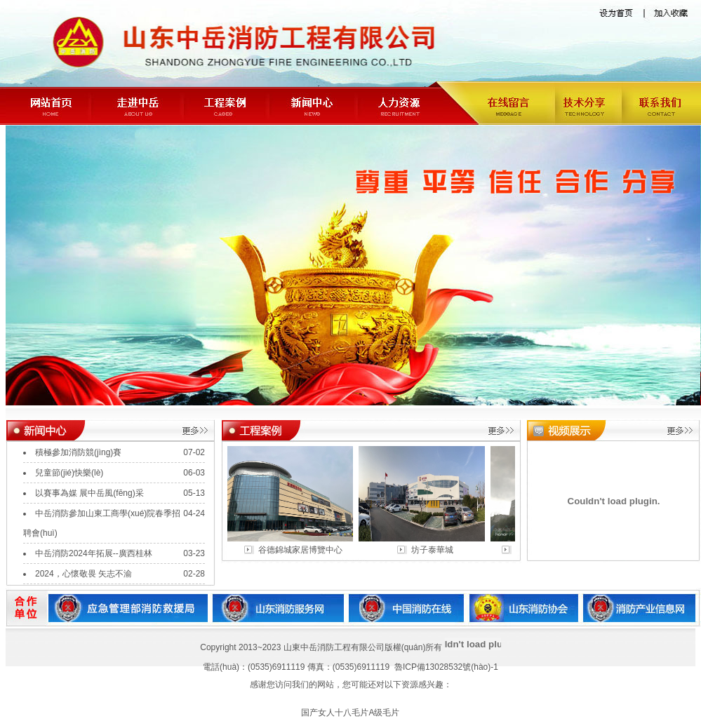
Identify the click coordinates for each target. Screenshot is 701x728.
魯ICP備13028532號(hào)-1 (446, 667)
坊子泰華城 (434, 550)
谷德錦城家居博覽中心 (302, 550)
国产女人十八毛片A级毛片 (350, 713)
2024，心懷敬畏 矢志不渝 (84, 574)
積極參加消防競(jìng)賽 (78, 452)
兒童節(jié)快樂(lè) (69, 473)
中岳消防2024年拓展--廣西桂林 (94, 553)
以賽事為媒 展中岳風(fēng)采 (89, 493)
